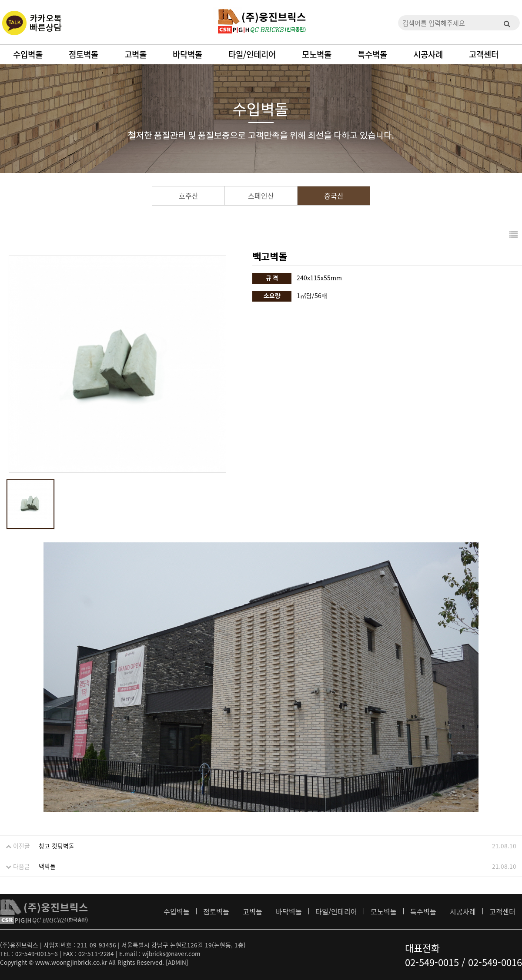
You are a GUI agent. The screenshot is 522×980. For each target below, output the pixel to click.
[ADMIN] (177, 962)
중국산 (334, 196)
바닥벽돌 (187, 54)
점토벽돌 (84, 54)
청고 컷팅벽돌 (57, 846)
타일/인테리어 (252, 54)
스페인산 (261, 196)
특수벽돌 (372, 54)
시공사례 (428, 54)
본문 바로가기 (0, 0)
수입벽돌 (28, 54)
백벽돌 (47, 866)
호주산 (189, 196)
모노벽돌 (317, 54)
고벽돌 (136, 54)
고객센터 (484, 54)
